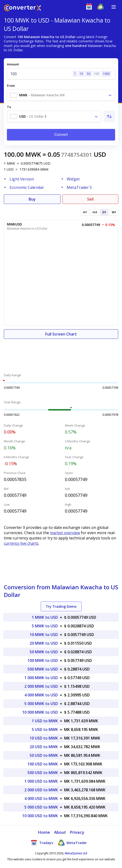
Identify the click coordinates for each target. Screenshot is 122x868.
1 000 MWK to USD (41, 678)
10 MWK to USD (44, 635)
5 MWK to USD (45, 626)
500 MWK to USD (43, 669)
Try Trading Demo (61, 606)
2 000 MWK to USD (41, 686)
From (11, 86)
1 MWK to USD (45, 617)
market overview (65, 533)
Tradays (42, 843)
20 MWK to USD (44, 643)
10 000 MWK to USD (40, 712)
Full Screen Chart (61, 334)
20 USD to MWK (44, 747)
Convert (61, 135)
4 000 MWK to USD (41, 695)
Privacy (77, 832)
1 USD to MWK (45, 721)
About (60, 832)
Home (44, 832)
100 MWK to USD (43, 660)
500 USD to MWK (43, 773)
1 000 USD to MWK (41, 781)
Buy (32, 199)
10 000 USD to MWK (40, 816)
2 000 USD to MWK (41, 790)
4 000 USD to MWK (41, 799)
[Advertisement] (61, 353)
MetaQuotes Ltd (76, 853)
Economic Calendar (27, 187)
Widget (73, 179)
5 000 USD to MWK (41, 807)
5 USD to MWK (45, 729)
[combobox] (61, 95)
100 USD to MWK (43, 764)
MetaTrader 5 (79, 187)
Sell (90, 199)
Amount (13, 64)
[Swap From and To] (109, 116)
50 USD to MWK (44, 755)
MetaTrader (72, 843)
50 (89, 74)
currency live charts (21, 543)
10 (81, 74)
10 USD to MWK (44, 738)
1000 (106, 74)
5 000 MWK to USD (41, 704)
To (9, 107)
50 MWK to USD (44, 652)
